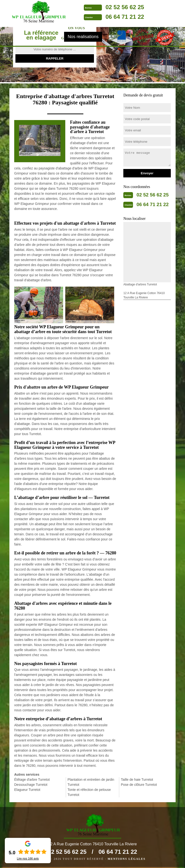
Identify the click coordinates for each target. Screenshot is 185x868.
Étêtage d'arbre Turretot (32, 780)
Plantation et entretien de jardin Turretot (91, 782)
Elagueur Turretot (27, 790)
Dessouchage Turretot (31, 785)
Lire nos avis (28, 859)
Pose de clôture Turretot (139, 785)
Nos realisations (83, 38)
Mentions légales (127, 860)
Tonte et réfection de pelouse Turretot (89, 792)
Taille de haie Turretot (137, 780)
